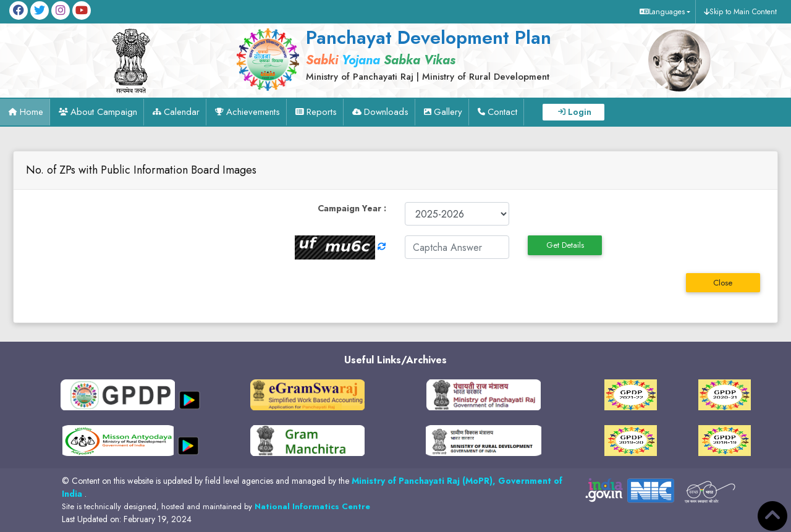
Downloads (386, 112)
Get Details (565, 245)
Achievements (253, 112)
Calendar (182, 112)
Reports (322, 112)
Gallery (448, 112)
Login (580, 112)
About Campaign (104, 112)
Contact (502, 112)
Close (723, 283)
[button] (663, 12)
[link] (425, 54)
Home (32, 112)
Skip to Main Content (743, 12)
